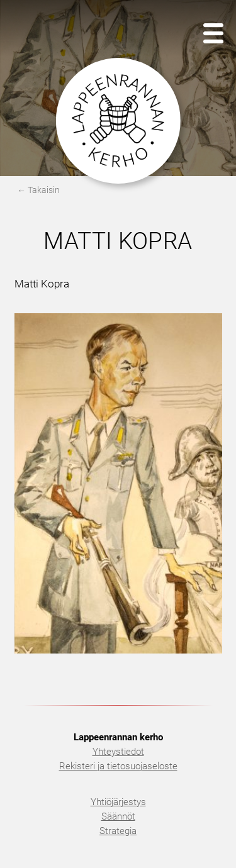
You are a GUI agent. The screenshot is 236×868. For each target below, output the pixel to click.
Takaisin (44, 190)
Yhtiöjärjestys (118, 802)
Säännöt (118, 816)
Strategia (118, 831)
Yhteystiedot (118, 752)
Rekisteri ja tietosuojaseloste (118, 766)
